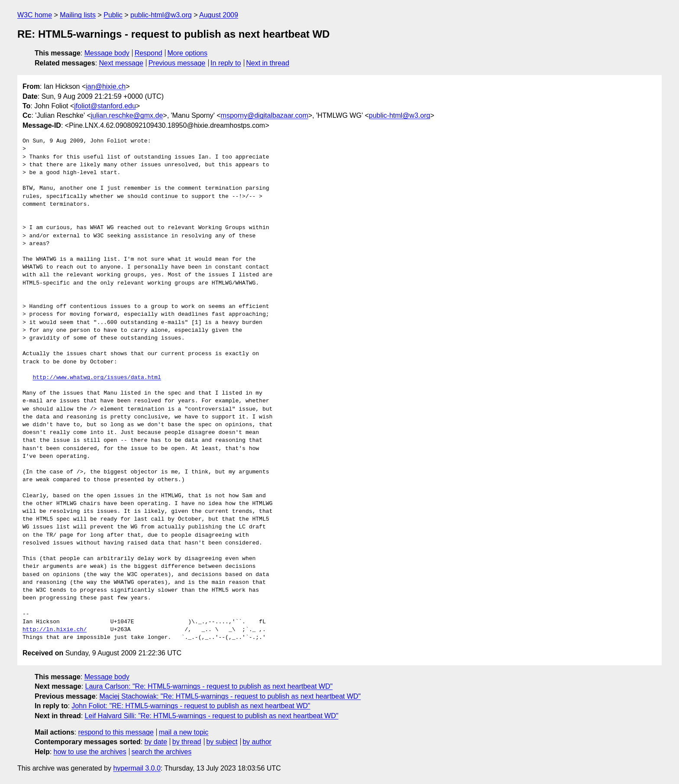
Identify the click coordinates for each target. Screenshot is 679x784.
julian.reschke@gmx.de (127, 115)
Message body (107, 53)
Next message (121, 63)
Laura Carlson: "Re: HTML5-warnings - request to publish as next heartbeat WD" (209, 686)
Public (113, 15)
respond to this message (116, 732)
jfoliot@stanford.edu (105, 106)
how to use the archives (90, 752)
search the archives (162, 752)
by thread (187, 742)
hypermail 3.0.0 (137, 768)
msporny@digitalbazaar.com (265, 115)
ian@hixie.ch (106, 86)
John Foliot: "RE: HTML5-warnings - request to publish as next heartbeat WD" (191, 706)
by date (155, 742)
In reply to (226, 63)
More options (188, 53)
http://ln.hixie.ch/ (55, 630)
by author (257, 742)
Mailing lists (78, 15)
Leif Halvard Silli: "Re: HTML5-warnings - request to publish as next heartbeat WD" (212, 716)
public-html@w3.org (161, 15)
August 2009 (219, 15)
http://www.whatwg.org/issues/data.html (97, 378)
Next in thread (268, 63)
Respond (149, 53)
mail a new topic (184, 732)
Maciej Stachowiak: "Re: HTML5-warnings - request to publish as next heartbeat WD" (230, 696)
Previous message (177, 63)
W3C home (35, 15)
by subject (222, 742)
